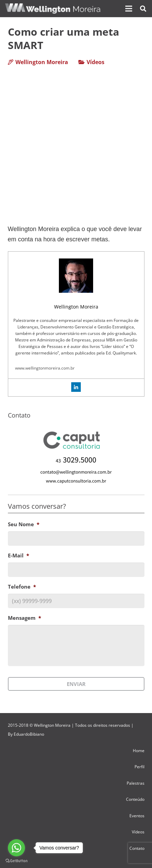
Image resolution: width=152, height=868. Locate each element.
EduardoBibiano (29, 734)
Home (139, 751)
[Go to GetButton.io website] (16, 861)
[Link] (53, 9)
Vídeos (96, 62)
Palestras (136, 783)
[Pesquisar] (143, 9)
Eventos (137, 816)
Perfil (140, 767)
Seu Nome (24, 524)
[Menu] (129, 9)
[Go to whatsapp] (16, 848)
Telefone (22, 587)
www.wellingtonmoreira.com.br (45, 368)
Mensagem (24, 618)
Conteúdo (135, 799)
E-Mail (18, 556)
